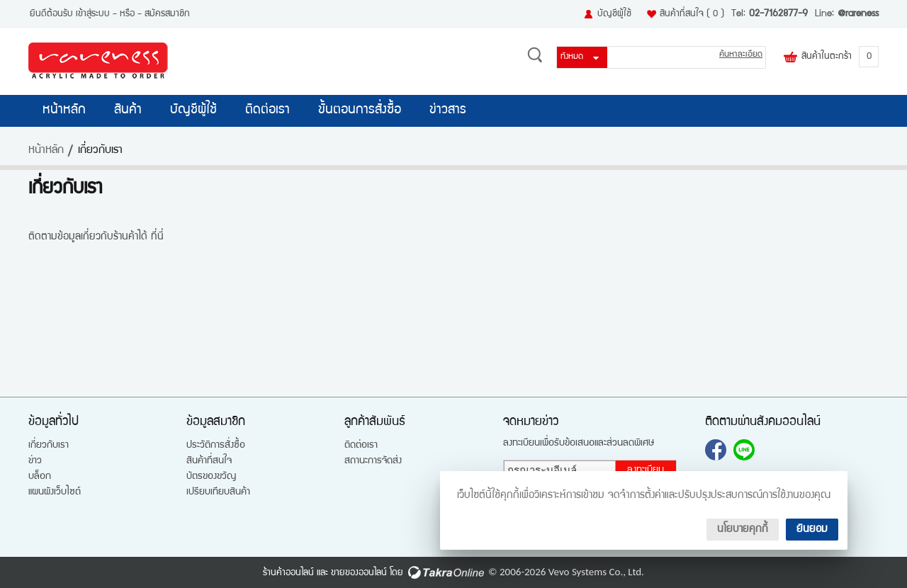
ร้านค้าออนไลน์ (288, 573)
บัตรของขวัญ (211, 477)
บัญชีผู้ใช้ (614, 14)
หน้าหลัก (64, 111)
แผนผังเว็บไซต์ (55, 492)
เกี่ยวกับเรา (49, 446)
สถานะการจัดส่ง (373, 461)
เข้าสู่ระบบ (93, 14)
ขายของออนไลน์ (359, 573)
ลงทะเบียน (646, 470)
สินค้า (128, 111)
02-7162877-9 (778, 14)
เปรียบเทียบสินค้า (218, 492)
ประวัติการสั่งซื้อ (216, 446)
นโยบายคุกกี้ (743, 530)
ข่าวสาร (448, 111)
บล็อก (40, 477)
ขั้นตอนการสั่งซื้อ (360, 111)
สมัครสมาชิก (167, 14)
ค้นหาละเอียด (741, 55)
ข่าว (35, 461)
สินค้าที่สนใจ (692, 14)
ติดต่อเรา (267, 111)
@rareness (858, 14)
